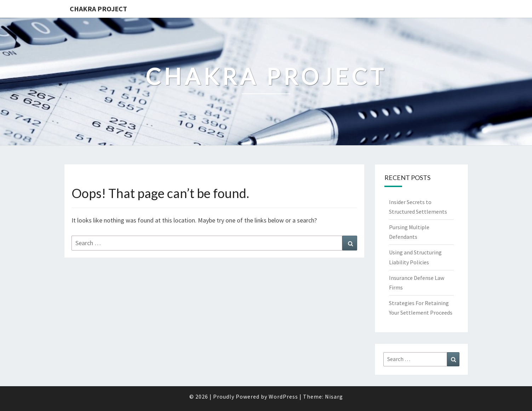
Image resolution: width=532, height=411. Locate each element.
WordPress (283, 396)
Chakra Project (98, 9)
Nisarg (334, 396)
